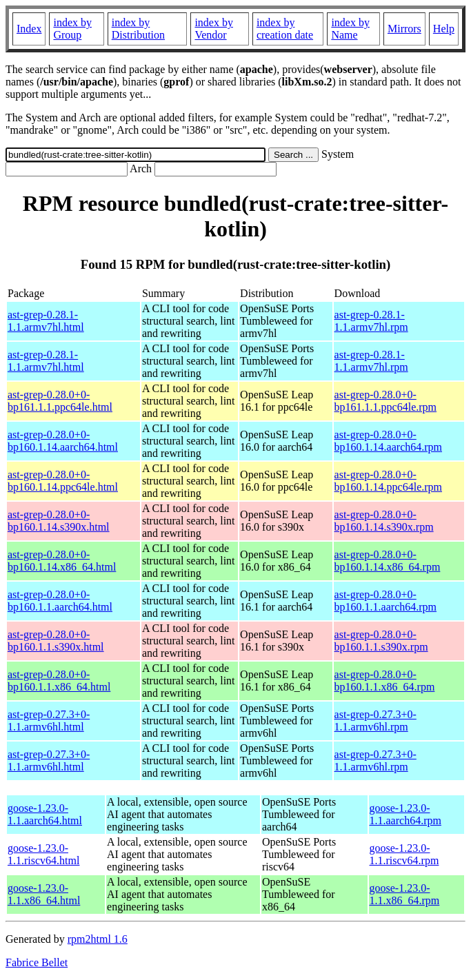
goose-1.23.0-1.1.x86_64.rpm (405, 894)
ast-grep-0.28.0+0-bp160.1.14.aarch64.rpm (388, 441)
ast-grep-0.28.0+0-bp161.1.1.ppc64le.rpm (385, 401)
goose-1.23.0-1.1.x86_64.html (44, 894)
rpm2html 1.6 (98, 939)
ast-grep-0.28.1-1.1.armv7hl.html (46, 321)
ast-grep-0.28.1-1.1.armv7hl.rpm (371, 321)
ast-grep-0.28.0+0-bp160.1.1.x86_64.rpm (385, 681)
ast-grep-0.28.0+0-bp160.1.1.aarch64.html (60, 601)
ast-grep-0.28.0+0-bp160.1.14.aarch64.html (63, 441)
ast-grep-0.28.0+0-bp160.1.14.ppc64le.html (63, 481)
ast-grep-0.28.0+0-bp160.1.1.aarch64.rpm (385, 601)
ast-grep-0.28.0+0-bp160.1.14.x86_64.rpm (388, 561)
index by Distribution (138, 29)
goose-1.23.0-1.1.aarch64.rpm (405, 814)
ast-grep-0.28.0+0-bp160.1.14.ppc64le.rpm (388, 481)
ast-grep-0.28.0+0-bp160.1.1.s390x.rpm (381, 641)
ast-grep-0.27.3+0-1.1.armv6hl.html (49, 721)
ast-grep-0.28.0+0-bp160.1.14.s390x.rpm (384, 521)
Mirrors (404, 29)
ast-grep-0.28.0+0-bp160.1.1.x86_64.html (59, 681)
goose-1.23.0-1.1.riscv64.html (43, 854)
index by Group (72, 29)
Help (444, 29)
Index (29, 29)
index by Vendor (214, 29)
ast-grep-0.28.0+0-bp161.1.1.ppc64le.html (60, 401)
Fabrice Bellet (37, 962)
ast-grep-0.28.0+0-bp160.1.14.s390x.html (59, 521)
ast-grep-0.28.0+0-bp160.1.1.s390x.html (56, 641)
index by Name (350, 29)
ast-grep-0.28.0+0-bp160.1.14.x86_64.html (62, 561)
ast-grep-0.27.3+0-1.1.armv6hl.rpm (375, 721)
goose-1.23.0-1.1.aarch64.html (45, 814)
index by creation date (285, 29)
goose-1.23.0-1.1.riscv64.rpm (404, 854)
